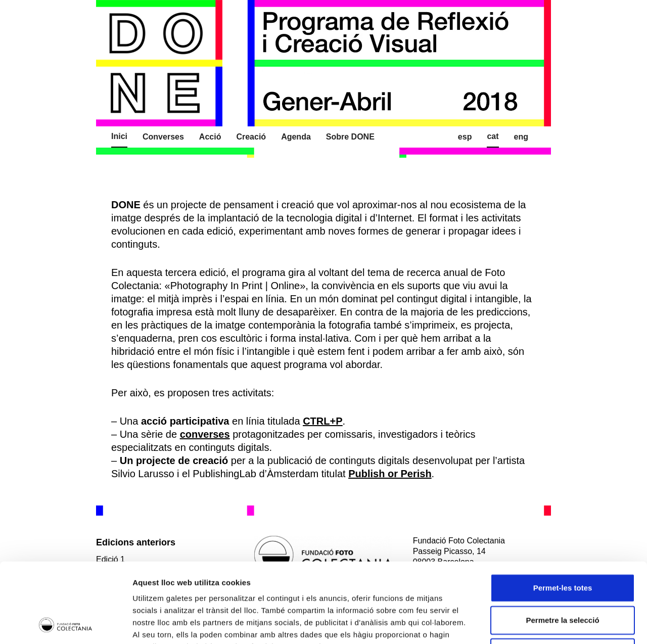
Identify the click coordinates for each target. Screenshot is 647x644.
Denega (563, 578)
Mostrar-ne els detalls (582, 624)
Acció (210, 137)
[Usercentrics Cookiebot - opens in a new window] (65, 624)
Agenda (296, 137)
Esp (465, 137)
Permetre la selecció (562, 545)
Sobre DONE (350, 137)
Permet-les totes (563, 513)
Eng (521, 137)
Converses (163, 137)
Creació (251, 137)
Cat (493, 136)
